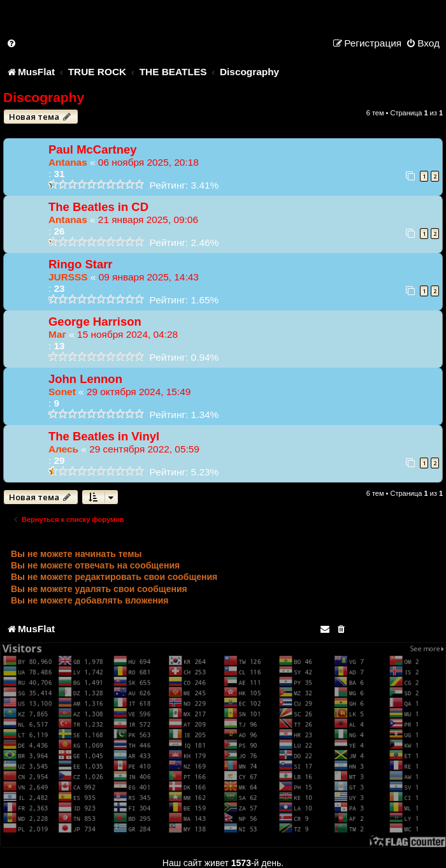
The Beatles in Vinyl (104, 436)
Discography (44, 97)
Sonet (62, 392)
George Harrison (95, 322)
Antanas (68, 162)
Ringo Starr (81, 264)
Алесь (63, 449)
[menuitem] (12, 43)
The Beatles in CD (98, 207)
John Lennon (85, 379)
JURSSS (68, 277)
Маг (57, 334)
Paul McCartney (93, 149)
